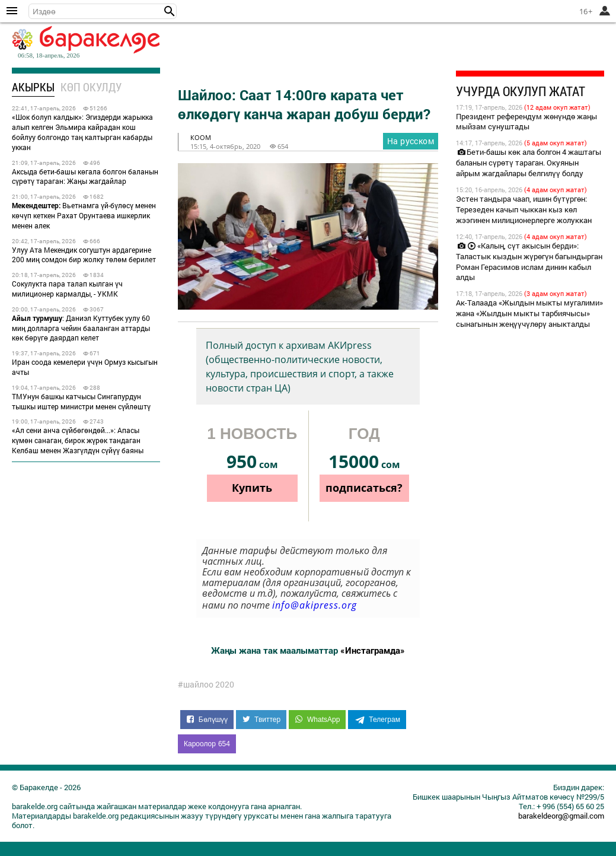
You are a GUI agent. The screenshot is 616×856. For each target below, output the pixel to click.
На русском (411, 141)
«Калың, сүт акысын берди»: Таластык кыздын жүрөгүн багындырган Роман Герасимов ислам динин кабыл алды (529, 262)
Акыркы (33, 87)
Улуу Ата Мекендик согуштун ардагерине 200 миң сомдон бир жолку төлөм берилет (84, 255)
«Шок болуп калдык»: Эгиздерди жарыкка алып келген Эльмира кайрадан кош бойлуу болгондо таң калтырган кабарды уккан (82, 132)
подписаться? (364, 488)
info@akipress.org (315, 605)
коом (201, 137)
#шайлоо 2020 (206, 685)
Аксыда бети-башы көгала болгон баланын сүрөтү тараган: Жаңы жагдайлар (85, 176)
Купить (252, 488)
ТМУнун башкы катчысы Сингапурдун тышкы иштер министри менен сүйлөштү (81, 401)
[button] (170, 11)
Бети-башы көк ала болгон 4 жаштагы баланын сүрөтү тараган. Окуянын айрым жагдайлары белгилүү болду (529, 163)
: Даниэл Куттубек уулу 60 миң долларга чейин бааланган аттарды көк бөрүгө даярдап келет (81, 328)
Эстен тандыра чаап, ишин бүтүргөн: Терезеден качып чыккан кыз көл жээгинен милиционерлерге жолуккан (524, 209)
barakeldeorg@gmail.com (561, 816)
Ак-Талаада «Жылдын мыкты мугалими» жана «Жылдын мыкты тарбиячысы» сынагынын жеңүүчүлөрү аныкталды (529, 313)
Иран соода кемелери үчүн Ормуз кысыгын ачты (85, 367)
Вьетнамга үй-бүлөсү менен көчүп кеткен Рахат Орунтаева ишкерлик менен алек (84, 215)
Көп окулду (91, 87)
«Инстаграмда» (373, 650)
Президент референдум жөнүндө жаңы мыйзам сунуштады (526, 122)
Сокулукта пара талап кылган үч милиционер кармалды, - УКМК (67, 289)
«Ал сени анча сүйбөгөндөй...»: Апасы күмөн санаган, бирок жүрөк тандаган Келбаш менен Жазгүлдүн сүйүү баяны (78, 440)
